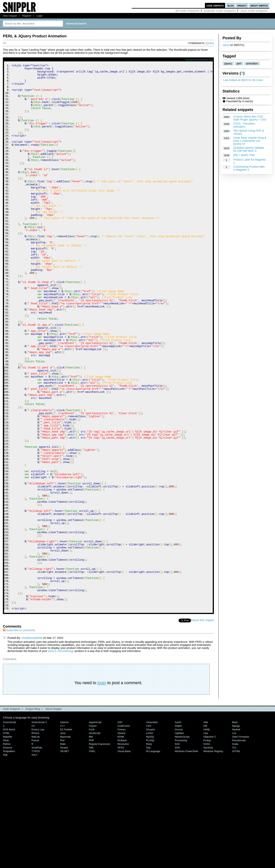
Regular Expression (100, 846)
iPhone (35, 835)
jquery (228, 63)
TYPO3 (36, 854)
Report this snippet (202, 723)
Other (6, 843)
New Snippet (10, 16)
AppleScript (95, 825)
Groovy (179, 832)
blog (231, 5)
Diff (205, 828)
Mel (91, 839)
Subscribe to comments (19, 733)
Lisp (206, 835)
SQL (149, 850)
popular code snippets (220, 11)
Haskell (236, 832)
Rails (63, 846)
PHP (91, 843)
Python (7, 846)
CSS (149, 828)
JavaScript (95, 835)
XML (5, 857)
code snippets (215, 5)
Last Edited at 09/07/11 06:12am (243, 80)
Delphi (178, 828)
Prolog (207, 843)
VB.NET (65, 854)
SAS (177, 846)
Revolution (123, 846)
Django (236, 828)
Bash (235, 825)
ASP (120, 825)
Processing (181, 843)
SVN (177, 850)
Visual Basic (124, 854)
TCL (234, 850)
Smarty (64, 850)
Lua (234, 835)
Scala (235, 846)
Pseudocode (239, 843)
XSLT (34, 857)
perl (239, 63)
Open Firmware (241, 839)
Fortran (121, 832)
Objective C (210, 839)
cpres (226, 45)
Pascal (35, 843)
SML (91, 850)
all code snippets (187, 11)
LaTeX (150, 835)
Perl (62, 843)
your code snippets (254, 11)
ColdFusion (124, 828)
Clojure (93, 828)
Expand (189, 60)
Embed (198, 60)
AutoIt (178, 825)
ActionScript (9, 825)
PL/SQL (150, 843)
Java (63, 835)
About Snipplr (53, 811)
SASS (207, 846)
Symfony (208, 850)
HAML (207, 832)
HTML (6, 835)
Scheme (7, 850)
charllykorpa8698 (32, 740)
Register (27, 16)
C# (33, 828)
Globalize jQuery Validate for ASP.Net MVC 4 (249, 149)
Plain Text (208, 60)
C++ (62, 828)
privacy (242, 5)
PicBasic (122, 843)
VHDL (92, 854)
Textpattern (9, 854)
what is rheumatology (61, 753)
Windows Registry (213, 854)
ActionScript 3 (39, 825)
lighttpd (179, 835)
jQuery (210, 43)
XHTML (236, 854)
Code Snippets (12, 811)
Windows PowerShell (186, 854)
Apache (64, 825)
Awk (206, 825)
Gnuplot (150, 832)
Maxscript (65, 839)
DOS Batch (9, 832)
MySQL (150, 839)
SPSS (121, 850)
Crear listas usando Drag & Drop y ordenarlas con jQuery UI (250, 141)
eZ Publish (66, 832)
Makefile (7, 839)
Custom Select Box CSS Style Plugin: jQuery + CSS (250, 118)
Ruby (149, 846)
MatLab (36, 839)
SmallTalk (37, 850)
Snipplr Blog (33, 811)
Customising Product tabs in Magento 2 (249, 168)
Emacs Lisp (38, 832)
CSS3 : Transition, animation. (244, 125)
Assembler (152, 825)
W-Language (153, 854)
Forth (92, 832)
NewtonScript (182, 839)
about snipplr (259, 5)
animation (252, 63)
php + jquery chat (244, 155)
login (102, 785)
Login (40, 16)
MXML (121, 839)
